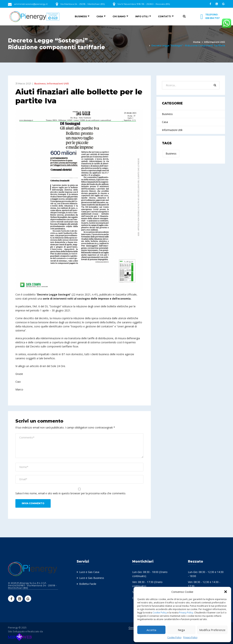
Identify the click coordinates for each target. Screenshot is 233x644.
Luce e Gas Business (92, 578)
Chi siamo (119, 16)
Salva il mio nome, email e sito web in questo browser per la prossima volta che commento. (71, 493)
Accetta (151, 630)
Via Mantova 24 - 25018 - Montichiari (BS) (83, 4)
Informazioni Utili (215, 42)
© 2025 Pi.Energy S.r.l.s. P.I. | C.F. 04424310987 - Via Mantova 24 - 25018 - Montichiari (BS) (32, 586)
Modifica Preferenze (212, 630)
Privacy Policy (186, 613)
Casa (100, 16)
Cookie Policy (160, 613)
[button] (226, 592)
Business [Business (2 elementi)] (171, 153)
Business (81, 16)
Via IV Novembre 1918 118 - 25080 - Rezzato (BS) (144, 4)
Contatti (165, 16)
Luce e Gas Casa (89, 572)
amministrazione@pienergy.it (31, 4)
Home (197, 42)
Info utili (142, 16)
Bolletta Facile (88, 584)
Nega (181, 630)
